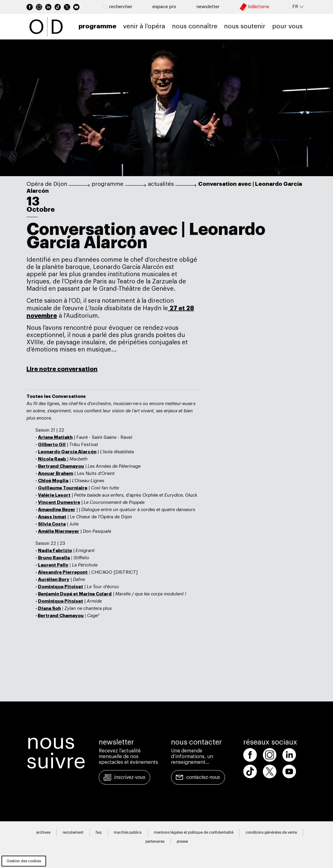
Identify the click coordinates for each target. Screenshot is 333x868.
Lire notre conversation (62, 369)
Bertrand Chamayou (61, 466)
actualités (161, 184)
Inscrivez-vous (130, 777)
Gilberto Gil (52, 445)
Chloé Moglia (53, 481)
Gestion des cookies (24, 861)
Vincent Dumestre (59, 503)
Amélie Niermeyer (59, 531)
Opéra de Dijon (47, 184)
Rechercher (117, 7)
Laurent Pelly (53, 565)
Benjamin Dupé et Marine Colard (75, 594)
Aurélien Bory (54, 580)
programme (107, 184)
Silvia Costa (52, 524)
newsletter (208, 7)
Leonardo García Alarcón (67, 452)
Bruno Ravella (54, 558)
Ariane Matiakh (55, 437)
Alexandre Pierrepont (63, 572)
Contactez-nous (203, 777)
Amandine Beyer (57, 510)
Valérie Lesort (54, 495)
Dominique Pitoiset (61, 587)
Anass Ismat (52, 517)
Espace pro (164, 7)
